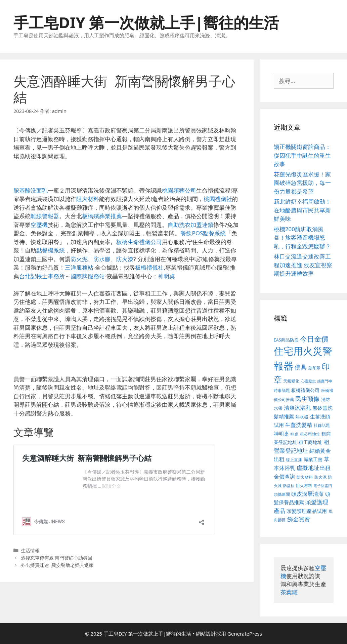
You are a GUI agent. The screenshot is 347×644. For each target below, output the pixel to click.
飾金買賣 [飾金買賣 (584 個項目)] (299, 519)
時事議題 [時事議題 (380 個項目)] (282, 390)
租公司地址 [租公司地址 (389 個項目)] (310, 434)
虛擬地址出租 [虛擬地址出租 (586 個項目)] (314, 468)
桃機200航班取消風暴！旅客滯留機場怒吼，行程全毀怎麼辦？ (302, 238)
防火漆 (125, 259)
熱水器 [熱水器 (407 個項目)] (302, 417)
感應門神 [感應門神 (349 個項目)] (324, 381)
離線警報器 (45, 216)
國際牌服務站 (88, 276)
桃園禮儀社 (218, 199)
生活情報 (30, 550)
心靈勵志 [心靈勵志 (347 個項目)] (308, 381)
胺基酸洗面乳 (31, 190)
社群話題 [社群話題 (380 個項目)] (322, 425)
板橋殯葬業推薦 (102, 216)
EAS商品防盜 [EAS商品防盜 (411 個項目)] (286, 340)
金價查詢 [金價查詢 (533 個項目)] (285, 477)
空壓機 (39, 225)
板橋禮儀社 (149, 267)
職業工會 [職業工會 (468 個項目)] (313, 459)
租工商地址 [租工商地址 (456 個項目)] (310, 442)
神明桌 (166, 276)
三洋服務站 (79, 267)
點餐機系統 (51, 250)
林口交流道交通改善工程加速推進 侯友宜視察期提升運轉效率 (303, 265)
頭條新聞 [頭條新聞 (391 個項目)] (282, 494)
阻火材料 (88, 199)
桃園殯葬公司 (179, 190)
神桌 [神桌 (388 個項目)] (294, 434)
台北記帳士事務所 (42, 276)
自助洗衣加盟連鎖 (190, 225)
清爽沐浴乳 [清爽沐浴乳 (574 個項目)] (297, 408)
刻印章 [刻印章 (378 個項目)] (314, 368)
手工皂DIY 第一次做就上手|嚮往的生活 (146, 22)
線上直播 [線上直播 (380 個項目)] (294, 459)
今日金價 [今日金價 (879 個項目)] (314, 339)
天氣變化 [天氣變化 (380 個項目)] (291, 381)
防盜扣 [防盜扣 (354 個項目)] (289, 486)
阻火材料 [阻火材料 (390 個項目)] (304, 486)
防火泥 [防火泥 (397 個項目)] (320, 477)
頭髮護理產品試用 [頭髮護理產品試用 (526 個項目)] (307, 511)
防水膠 (102, 259)
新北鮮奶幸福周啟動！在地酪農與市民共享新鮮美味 (302, 210)
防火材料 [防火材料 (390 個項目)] (305, 477)
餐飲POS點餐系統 (203, 233)
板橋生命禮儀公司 (139, 242)
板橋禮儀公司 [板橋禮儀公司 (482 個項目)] (305, 390)
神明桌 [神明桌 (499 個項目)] (281, 434)
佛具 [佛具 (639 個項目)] (301, 367)
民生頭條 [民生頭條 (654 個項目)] (307, 399)
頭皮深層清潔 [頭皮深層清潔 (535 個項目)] (307, 494)
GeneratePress (245, 634)
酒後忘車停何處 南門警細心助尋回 (57, 558)
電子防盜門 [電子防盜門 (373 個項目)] (323, 486)
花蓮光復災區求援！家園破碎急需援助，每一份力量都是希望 (302, 183)
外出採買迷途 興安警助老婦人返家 (57, 565)
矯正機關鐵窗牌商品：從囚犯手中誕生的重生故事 (302, 155)
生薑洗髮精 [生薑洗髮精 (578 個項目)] (299, 425)
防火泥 (79, 259)
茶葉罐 (289, 592)
